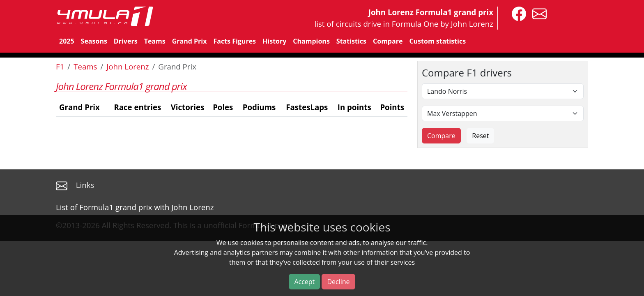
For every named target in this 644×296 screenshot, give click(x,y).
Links (85, 185)
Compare (388, 41)
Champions (311, 41)
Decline (338, 282)
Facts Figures (235, 41)
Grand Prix (190, 41)
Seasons (94, 41)
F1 (60, 66)
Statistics (351, 41)
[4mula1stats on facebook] (517, 13)
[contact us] (537, 13)
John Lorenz (128, 66)
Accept (304, 282)
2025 (67, 41)
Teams (155, 41)
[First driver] (503, 91)
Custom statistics (437, 41)
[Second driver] (503, 113)
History (274, 41)
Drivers (126, 41)
